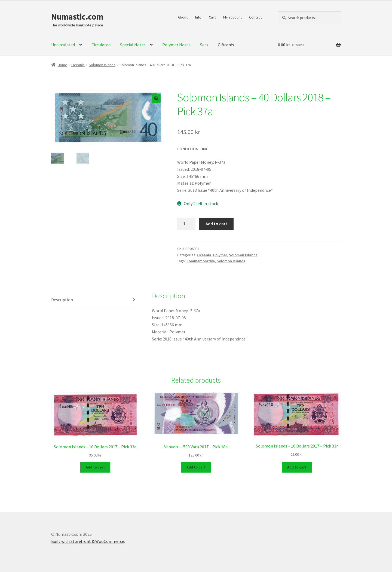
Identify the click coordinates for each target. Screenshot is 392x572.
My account (232, 17)
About (183, 17)
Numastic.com (77, 17)
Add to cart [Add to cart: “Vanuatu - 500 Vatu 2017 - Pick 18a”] (196, 467)
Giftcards (226, 45)
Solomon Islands (102, 65)
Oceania (78, 65)
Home (62, 65)
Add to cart (216, 224)
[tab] (95, 300)
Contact (255, 17)
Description (62, 300)
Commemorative (201, 261)
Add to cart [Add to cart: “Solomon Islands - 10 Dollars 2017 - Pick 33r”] (297, 467)
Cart (212, 17)
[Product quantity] (186, 224)
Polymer (220, 255)
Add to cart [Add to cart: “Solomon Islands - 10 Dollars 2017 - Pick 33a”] (95, 467)
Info (198, 17)
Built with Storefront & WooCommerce (88, 541)
